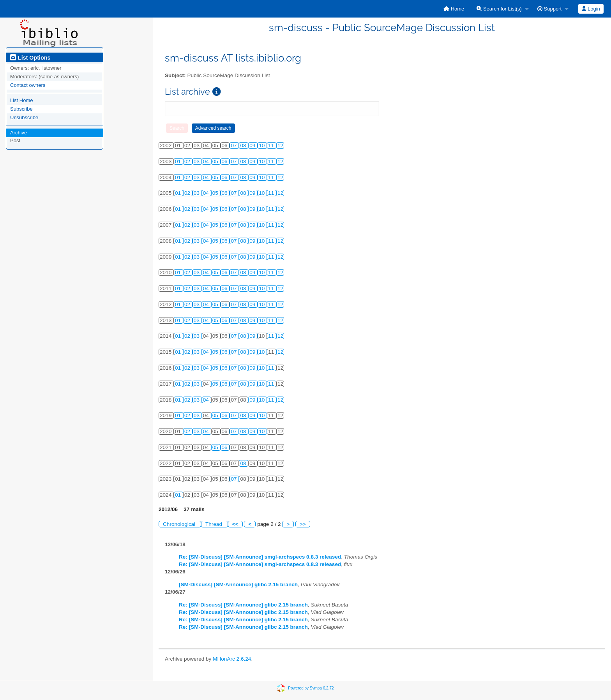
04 (207, 161)
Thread (215, 524)
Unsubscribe (24, 117)
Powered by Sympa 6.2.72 (311, 688)
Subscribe (21, 109)
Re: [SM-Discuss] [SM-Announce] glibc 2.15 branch (243, 605)
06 (225, 161)
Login (591, 9)
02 (188, 161)
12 (280, 145)
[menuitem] (454, 9)
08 (244, 145)
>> (303, 524)
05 (216, 161)
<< (235, 524)
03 (197, 161)
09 (253, 145)
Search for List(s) (499, 9)
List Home (22, 100)
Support (549, 9)
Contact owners (28, 85)
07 (234, 145)
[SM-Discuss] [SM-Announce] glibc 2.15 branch (238, 585)
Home (454, 9)
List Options (30, 58)
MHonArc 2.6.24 (232, 659)
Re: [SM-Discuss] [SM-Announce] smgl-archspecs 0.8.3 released (260, 557)
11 (272, 145)
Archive (19, 133)
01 (179, 161)
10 (262, 145)
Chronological (180, 524)
